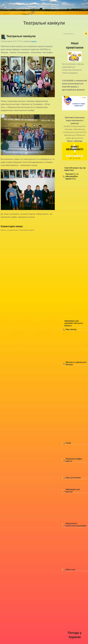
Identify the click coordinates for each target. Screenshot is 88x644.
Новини (34, 41)
